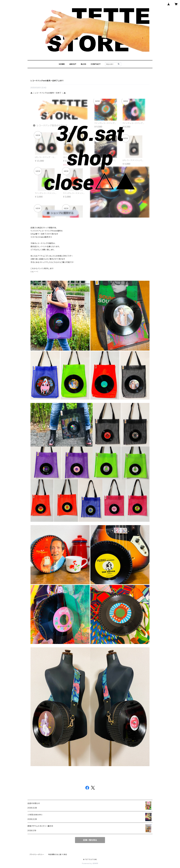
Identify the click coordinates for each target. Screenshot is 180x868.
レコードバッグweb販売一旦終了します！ (47, 81)
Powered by (90, 863)
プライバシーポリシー (37, 854)
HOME (62, 64)
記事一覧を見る (90, 840)
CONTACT (96, 64)
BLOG (84, 64)
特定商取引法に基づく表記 (58, 854)
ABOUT (73, 64)
